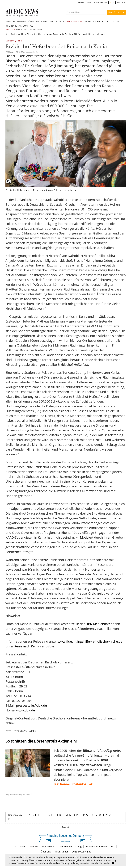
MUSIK (26, 29)
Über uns (46, 852)
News (23, 846)
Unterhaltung (45, 34)
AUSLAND (106, 21)
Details (95, 863)
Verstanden (105, 863)
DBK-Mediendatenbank (103, 624)
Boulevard (58, 34)
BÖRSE (31, 21)
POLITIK (54, 21)
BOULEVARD (10, 29)
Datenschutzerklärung (70, 846)
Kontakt (34, 846)
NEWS (8, 21)
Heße (19, 41)
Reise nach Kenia (27, 646)
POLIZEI (116, 21)
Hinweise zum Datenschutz (100, 846)
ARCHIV (81, 2)
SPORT (62, 21)
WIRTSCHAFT (42, 21)
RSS (112, 2)
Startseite (32, 34)
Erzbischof (10, 41)
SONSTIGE (28, 26)
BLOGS (89, 2)
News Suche (114, 12)
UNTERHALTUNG (75, 21)
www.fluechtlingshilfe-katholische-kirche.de (90, 641)
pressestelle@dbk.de (31, 705)
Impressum (48, 846)
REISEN (33, 29)
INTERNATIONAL (13, 26)
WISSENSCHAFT (93, 21)
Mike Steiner (61, 852)
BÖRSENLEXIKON (101, 2)
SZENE (40, 29)
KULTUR (19, 29)
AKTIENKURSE (19, 21)
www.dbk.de (25, 710)
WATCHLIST (121, 2)
